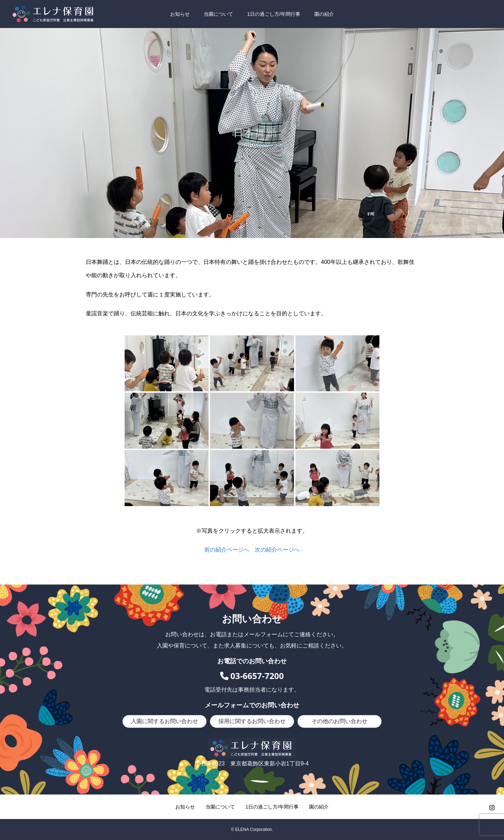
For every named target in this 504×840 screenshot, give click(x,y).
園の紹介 (324, 14)
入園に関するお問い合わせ (164, 721)
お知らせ (180, 14)
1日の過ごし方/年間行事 (274, 14)
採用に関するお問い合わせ (252, 721)
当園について (218, 14)
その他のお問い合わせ (339, 721)
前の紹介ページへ (227, 550)
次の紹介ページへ (277, 550)
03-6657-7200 (252, 676)
